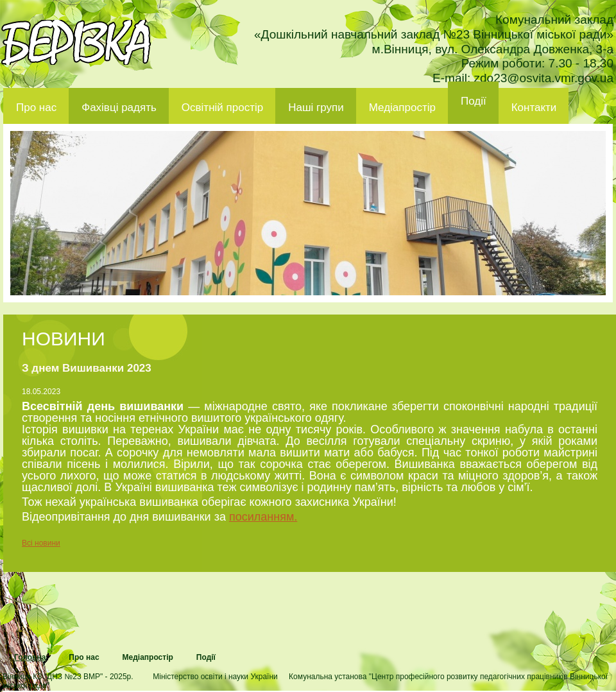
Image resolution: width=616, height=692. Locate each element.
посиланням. (263, 517)
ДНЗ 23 (76, 42)
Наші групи (316, 108)
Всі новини (41, 543)
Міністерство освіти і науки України (215, 677)
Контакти (534, 108)
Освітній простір (222, 108)
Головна (30, 657)
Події (474, 101)
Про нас (36, 108)
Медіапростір (402, 108)
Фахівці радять (119, 108)
